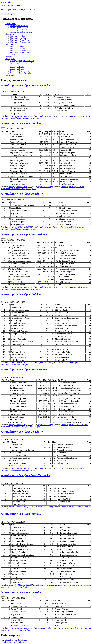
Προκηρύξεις (10, 59)
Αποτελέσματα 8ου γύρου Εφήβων (21, 294)
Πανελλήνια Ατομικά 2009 (11, 6)
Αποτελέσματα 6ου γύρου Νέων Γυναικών (25, 475)
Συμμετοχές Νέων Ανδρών (20, 71)
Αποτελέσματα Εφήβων (19, 28)
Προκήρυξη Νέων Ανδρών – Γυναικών (24, 63)
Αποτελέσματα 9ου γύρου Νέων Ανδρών (24, 234)
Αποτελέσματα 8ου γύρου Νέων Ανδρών (24, 369)
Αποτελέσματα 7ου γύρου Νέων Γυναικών (25, 85)
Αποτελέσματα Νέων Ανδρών (21, 30)
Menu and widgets (8, 14)
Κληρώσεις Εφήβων (17, 36)
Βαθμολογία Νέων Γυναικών (21, 52)
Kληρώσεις (10, 34)
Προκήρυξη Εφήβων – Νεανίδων (22, 61)
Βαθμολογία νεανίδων (18, 48)
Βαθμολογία (10, 44)
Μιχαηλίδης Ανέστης (45, 116)
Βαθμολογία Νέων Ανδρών (20, 50)
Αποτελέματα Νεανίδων (19, 26)
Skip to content (6, 2)
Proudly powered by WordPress (12, 642)
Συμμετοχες (10, 65)
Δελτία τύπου (10, 55)
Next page (23, 640)
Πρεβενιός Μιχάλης (45, 585)
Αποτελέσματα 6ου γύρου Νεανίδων (22, 432)
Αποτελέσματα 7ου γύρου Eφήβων (21, 514)
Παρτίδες (9, 57)
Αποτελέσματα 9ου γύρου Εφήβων (21, 123)
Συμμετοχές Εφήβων (18, 67)
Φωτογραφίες (10, 75)
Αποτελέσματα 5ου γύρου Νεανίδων (22, 592)
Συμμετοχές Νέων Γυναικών (20, 73)
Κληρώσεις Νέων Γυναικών (20, 42)
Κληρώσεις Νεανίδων (18, 38)
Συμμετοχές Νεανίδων (18, 69)
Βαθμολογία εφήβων (18, 46)
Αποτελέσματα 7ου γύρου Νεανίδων (22, 194)
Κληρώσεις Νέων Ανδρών (20, 40)
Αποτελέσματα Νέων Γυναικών (22, 32)
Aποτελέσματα (11, 24)
